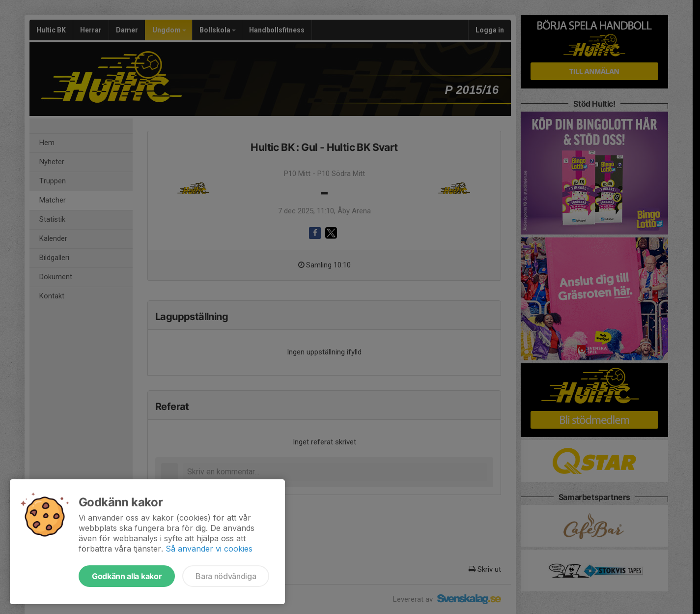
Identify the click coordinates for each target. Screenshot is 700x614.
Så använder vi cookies (209, 549)
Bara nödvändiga (226, 576)
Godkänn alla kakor (127, 576)
